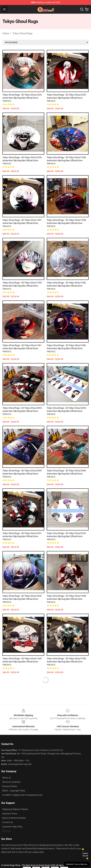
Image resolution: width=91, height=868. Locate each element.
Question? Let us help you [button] (77, 864)
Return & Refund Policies (14, 818)
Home (6, 33)
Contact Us (7, 822)
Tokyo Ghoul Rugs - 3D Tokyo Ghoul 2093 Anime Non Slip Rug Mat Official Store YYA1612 (22, 411)
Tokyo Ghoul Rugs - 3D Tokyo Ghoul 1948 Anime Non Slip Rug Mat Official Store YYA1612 (66, 599)
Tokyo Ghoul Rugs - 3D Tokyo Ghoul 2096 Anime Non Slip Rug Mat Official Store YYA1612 (66, 474)
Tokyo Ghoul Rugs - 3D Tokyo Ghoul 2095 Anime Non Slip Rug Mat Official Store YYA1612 (22, 474)
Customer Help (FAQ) (12, 827)
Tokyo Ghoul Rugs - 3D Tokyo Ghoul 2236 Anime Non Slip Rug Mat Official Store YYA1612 (22, 160)
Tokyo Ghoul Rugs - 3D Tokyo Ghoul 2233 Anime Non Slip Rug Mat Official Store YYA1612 (22, 599)
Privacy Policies (10, 786)
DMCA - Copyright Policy (14, 791)
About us (6, 778)
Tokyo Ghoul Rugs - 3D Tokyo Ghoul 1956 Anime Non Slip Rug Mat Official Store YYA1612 (66, 160)
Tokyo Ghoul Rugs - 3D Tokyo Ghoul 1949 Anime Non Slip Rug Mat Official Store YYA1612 (22, 662)
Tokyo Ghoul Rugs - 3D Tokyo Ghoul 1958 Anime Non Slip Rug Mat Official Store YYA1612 (66, 223)
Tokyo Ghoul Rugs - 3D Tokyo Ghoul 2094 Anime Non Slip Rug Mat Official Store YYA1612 (66, 411)
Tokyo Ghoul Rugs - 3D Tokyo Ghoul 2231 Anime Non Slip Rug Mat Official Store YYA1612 (22, 536)
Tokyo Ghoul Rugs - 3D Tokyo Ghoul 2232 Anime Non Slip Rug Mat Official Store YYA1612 (66, 536)
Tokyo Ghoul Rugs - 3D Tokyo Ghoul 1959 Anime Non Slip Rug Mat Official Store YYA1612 (22, 286)
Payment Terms (10, 814)
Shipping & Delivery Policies (15, 809)
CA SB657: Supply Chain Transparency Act (22, 795)
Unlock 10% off (85, 855)
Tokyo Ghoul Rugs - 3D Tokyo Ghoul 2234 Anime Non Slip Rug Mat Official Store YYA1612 (22, 98)
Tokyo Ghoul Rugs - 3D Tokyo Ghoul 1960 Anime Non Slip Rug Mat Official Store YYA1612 (66, 286)
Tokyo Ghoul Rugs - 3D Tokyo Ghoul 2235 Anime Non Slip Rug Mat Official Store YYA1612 (66, 98)
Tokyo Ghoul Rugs (22, 33)
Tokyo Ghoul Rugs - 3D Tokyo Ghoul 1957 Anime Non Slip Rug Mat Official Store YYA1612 (22, 223)
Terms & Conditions (11, 782)
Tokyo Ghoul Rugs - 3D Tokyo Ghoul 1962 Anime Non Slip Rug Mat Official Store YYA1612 (66, 348)
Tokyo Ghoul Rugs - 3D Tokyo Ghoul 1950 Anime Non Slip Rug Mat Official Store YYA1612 (66, 662)
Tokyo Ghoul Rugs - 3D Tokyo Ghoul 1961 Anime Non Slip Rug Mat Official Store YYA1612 (22, 348)
